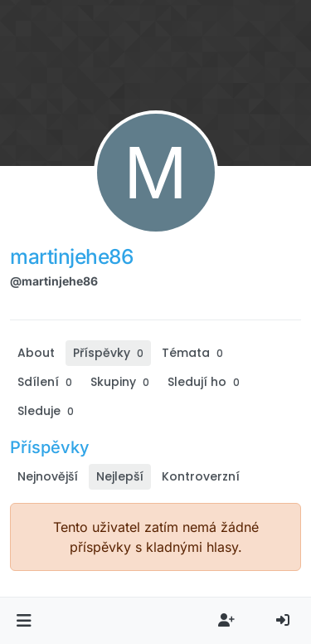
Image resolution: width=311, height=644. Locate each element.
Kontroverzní (201, 476)
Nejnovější (48, 476)
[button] (24, 621)
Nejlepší (120, 476)
